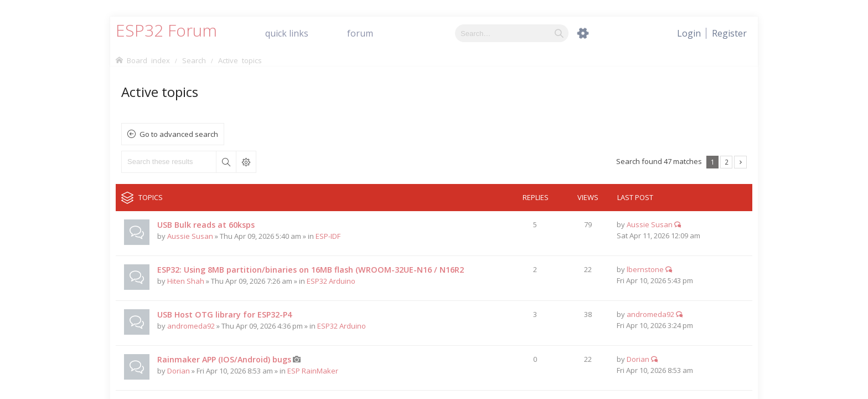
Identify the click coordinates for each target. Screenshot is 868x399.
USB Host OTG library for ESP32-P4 (224, 314)
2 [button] (727, 162)
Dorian (179, 371)
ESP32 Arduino (331, 281)
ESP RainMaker (313, 371)
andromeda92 (191, 326)
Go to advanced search (179, 134)
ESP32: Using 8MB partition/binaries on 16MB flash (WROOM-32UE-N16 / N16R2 (311, 270)
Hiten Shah (186, 281)
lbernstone (645, 269)
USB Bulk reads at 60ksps (206, 225)
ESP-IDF (328, 236)
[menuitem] (729, 33)
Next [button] (740, 162)
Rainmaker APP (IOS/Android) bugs (224, 359)
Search (226, 162)
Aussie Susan (190, 236)
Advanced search (246, 162)
